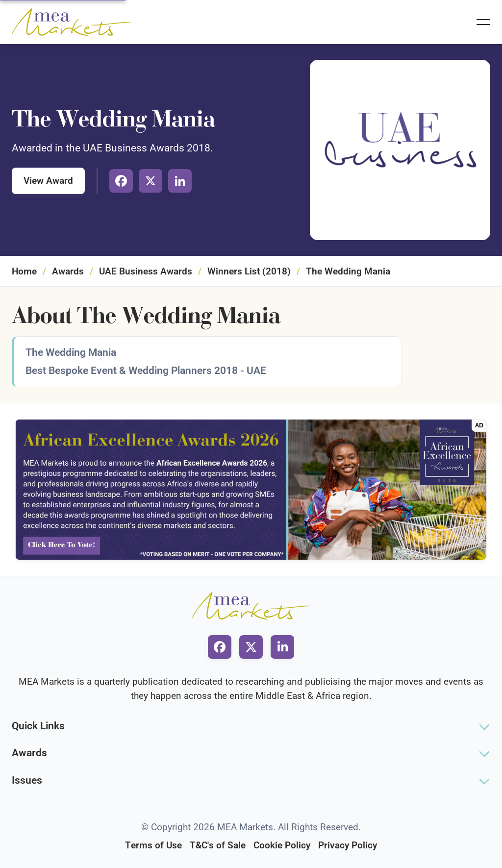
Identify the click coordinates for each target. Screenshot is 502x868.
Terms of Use (153, 845)
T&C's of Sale (218, 845)
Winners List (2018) (249, 271)
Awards (68, 271)
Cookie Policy (282, 845)
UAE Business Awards (146, 271)
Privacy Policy (348, 845)
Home (24, 271)
